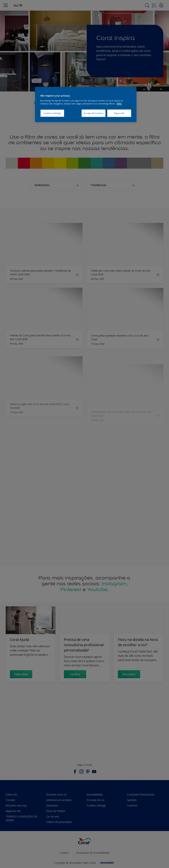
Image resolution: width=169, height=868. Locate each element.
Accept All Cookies (94, 113)
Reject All (119, 113)
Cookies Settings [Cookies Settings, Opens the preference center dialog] (52, 113)
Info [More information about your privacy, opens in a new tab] (119, 104)
